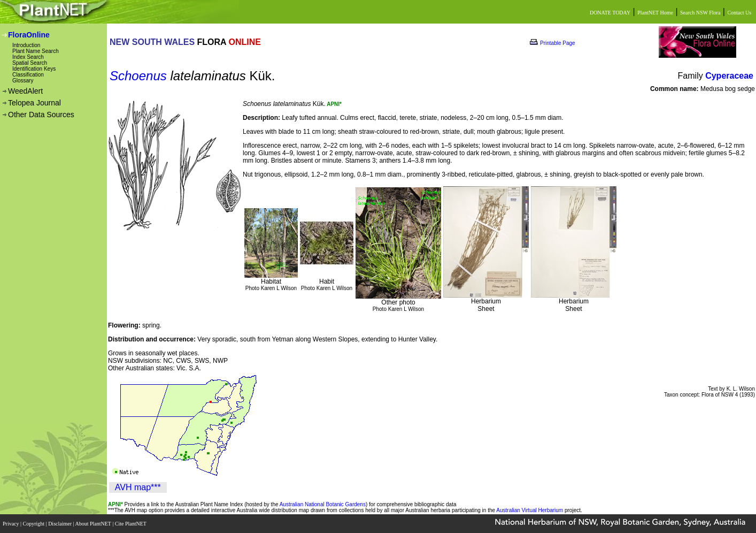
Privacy (11, 524)
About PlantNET (94, 524)
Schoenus (138, 76)
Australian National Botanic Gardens (323, 504)
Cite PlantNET (131, 524)
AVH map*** (138, 487)
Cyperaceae (729, 76)
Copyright (34, 524)
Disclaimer (60, 524)
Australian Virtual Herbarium (530, 510)
